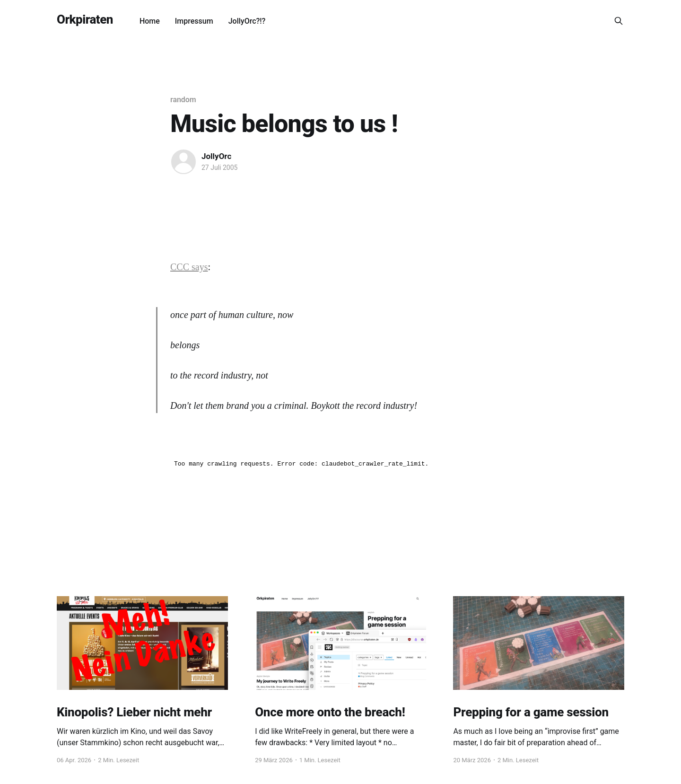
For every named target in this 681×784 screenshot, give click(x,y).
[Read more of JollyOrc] (183, 162)
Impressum (194, 21)
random (183, 100)
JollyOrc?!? (247, 21)
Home (150, 21)
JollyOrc (216, 156)
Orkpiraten (85, 20)
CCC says (189, 267)
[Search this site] (619, 21)
